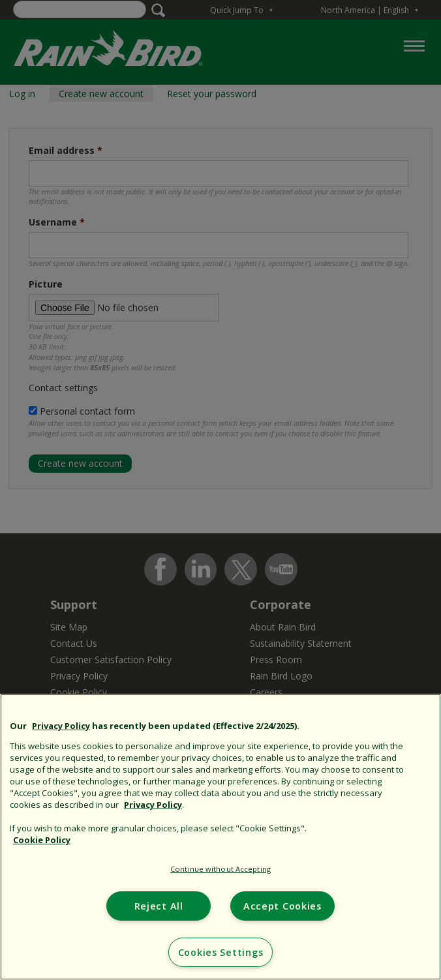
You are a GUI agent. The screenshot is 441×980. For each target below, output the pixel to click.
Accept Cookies (282, 906)
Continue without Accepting (220, 869)
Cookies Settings (221, 952)
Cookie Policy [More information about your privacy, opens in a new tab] (42, 840)
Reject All (159, 906)
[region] (220, 837)
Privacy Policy (61, 726)
